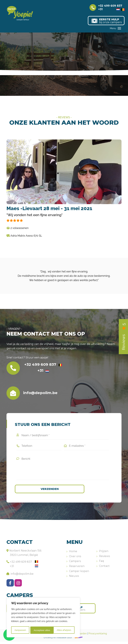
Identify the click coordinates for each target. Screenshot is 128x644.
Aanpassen (20, 630)
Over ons (75, 559)
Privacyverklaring (98, 636)
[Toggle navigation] (119, 31)
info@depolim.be (20, 576)
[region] (43, 618)
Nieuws (74, 578)
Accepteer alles (64, 630)
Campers (75, 564)
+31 (109, 9)
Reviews (104, 558)
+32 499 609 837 (111, 6)
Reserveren (77, 568)
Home (73, 554)
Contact (104, 568)
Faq (101, 563)
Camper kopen (79, 573)
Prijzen (104, 554)
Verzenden (45, 491)
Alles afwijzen (41, 630)
